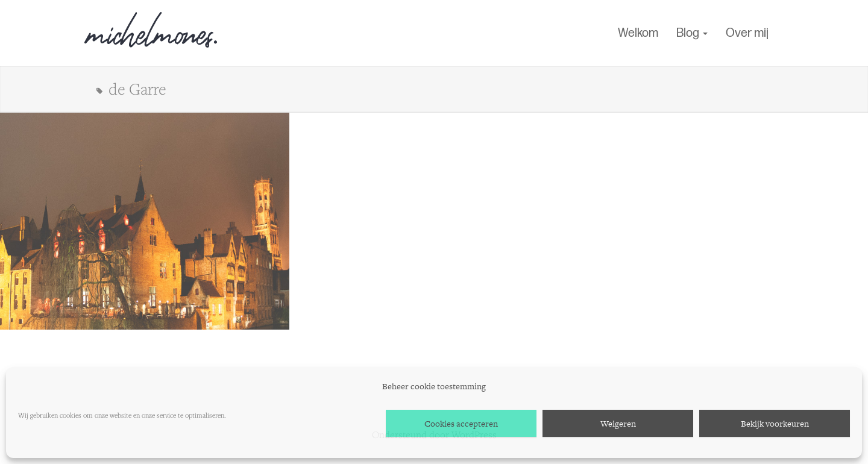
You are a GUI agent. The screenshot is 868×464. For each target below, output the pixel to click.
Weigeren (618, 424)
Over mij (747, 33)
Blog (692, 33)
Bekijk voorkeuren (775, 424)
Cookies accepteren (461, 424)
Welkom (638, 33)
